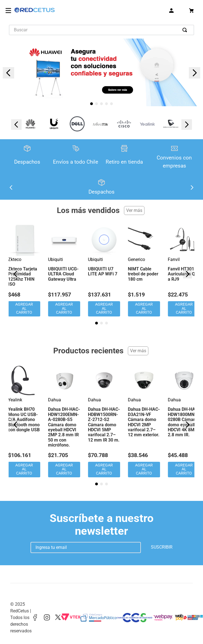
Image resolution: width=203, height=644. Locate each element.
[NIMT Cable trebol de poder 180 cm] (144, 271)
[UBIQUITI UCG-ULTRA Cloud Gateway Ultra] (64, 271)
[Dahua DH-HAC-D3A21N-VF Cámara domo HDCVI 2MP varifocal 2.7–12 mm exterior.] (144, 421)
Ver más (134, 210)
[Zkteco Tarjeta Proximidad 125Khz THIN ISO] (24, 271)
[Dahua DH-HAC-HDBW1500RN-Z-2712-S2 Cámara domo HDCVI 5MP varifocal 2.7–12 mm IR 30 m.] (104, 421)
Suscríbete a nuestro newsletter (102, 525)
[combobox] (101, 30)
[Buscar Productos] (186, 30)
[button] (92, 104)
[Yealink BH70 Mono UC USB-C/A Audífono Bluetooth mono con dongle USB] (24, 421)
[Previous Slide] (8, 73)
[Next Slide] (195, 73)
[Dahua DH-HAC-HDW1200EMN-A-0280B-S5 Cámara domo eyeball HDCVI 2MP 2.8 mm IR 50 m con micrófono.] (64, 421)
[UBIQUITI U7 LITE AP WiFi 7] (104, 271)
